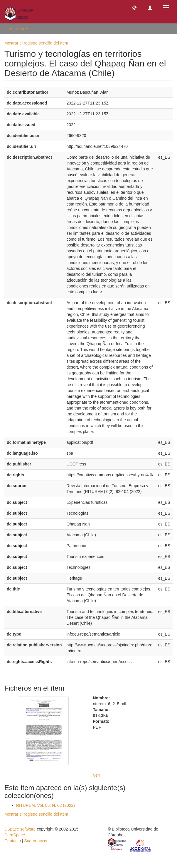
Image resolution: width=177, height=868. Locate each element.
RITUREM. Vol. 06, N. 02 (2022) (45, 805)
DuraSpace (15, 835)
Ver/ (97, 775)
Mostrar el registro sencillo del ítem (36, 43)
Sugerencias (36, 841)
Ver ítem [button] (18, 29)
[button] (134, 7)
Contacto (13, 841)
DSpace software (20, 829)
